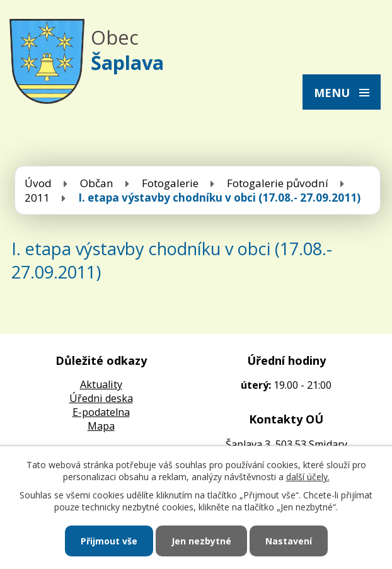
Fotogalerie (170, 183)
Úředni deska (101, 398)
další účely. (308, 477)
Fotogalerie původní (278, 183)
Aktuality (101, 384)
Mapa (101, 426)
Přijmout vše (109, 541)
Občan (97, 183)
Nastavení (289, 541)
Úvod (38, 183)
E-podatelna (101, 412)
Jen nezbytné (201, 541)
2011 (37, 198)
